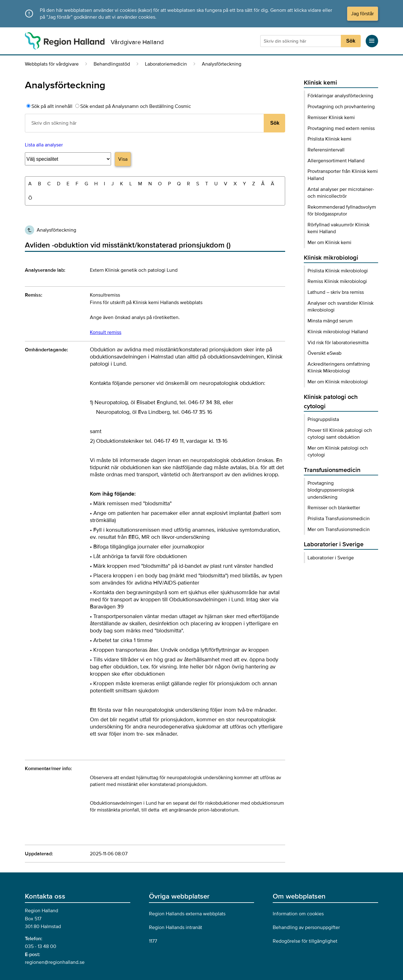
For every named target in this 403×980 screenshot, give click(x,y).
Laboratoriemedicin (166, 64)
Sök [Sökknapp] (351, 41)
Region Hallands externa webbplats (187, 914)
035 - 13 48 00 (41, 946)
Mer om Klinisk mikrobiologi (338, 382)
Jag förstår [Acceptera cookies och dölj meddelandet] (362, 14)
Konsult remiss (106, 332)
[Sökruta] (301, 41)
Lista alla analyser (44, 145)
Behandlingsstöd (112, 64)
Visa (123, 159)
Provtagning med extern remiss (341, 128)
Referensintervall (326, 150)
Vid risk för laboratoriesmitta (338, 343)
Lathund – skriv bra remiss (336, 292)
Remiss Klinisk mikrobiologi (337, 281)
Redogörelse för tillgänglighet (305, 941)
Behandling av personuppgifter (306, 927)
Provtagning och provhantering (341, 107)
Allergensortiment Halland (336, 161)
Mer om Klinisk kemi (329, 243)
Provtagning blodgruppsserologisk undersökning (331, 490)
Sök (275, 123)
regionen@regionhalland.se (55, 962)
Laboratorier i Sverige (331, 558)
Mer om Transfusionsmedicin (339, 529)
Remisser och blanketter (334, 508)
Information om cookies (298, 914)
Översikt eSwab (324, 353)
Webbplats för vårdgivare (52, 64)
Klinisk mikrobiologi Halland (338, 332)
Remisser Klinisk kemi (331, 118)
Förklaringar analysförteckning (340, 96)
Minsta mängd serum (330, 321)
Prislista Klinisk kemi (329, 139)
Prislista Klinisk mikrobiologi (338, 271)
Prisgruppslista (323, 419)
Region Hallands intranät (176, 927)
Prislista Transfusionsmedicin (339, 519)
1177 (153, 941)
